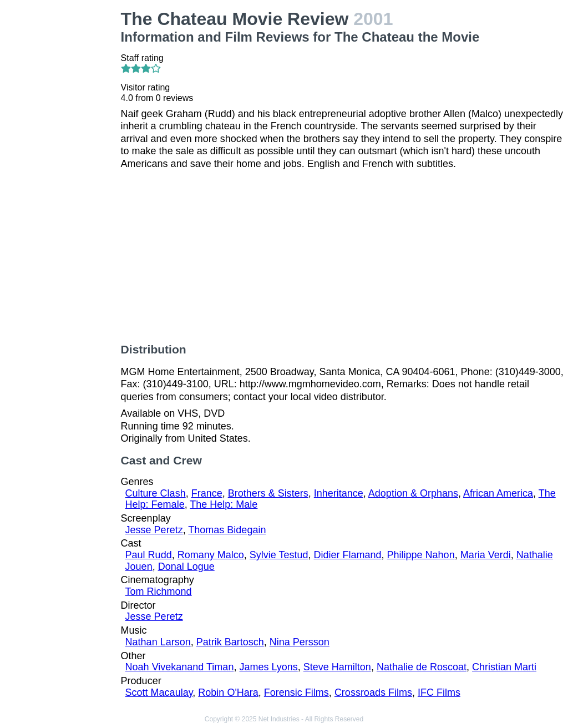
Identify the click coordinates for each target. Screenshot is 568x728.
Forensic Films (296, 692)
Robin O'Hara (228, 692)
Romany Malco (211, 555)
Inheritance (339, 493)
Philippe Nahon (421, 555)
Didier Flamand (347, 555)
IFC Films (439, 692)
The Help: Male (224, 504)
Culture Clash (156, 493)
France (207, 493)
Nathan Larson (158, 642)
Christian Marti (504, 667)
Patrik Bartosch (230, 642)
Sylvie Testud (279, 555)
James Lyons (268, 667)
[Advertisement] (63, 175)
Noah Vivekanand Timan (180, 667)
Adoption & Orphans (413, 493)
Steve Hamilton (337, 667)
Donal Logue (186, 567)
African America (498, 493)
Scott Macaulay (159, 692)
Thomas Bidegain (227, 530)
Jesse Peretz (154, 530)
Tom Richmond (159, 591)
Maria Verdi (486, 555)
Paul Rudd (149, 555)
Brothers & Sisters (268, 493)
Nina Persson (300, 642)
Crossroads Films (373, 692)
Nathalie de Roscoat (422, 667)
